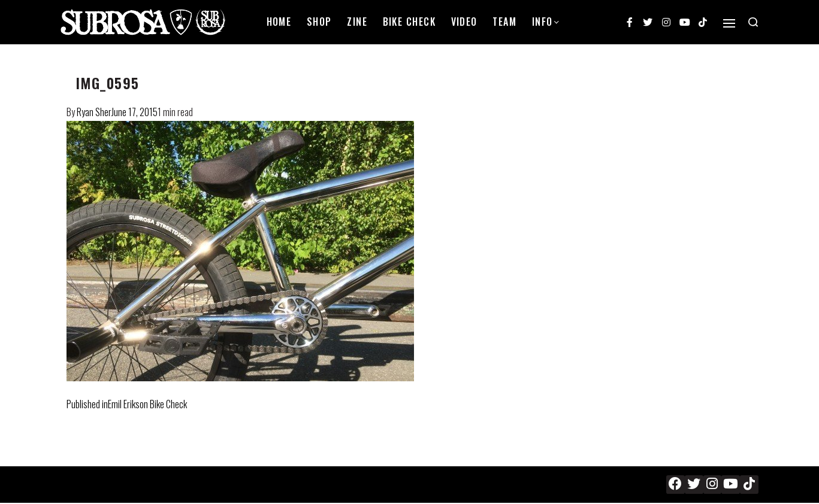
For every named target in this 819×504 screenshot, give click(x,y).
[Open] (729, 23)
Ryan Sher (94, 112)
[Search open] (753, 22)
